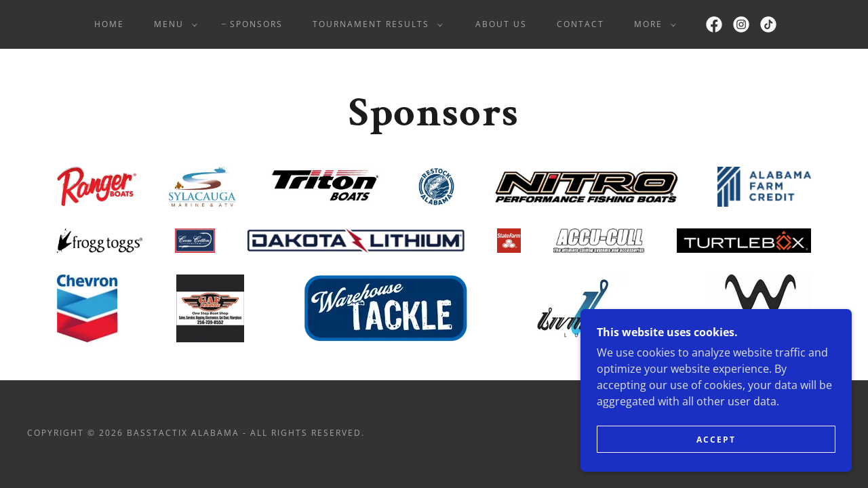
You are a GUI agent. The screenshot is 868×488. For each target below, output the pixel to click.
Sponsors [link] (256, 24)
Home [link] (109, 24)
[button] (173, 24)
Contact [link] (580, 24)
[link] (714, 24)
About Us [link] (501, 24)
